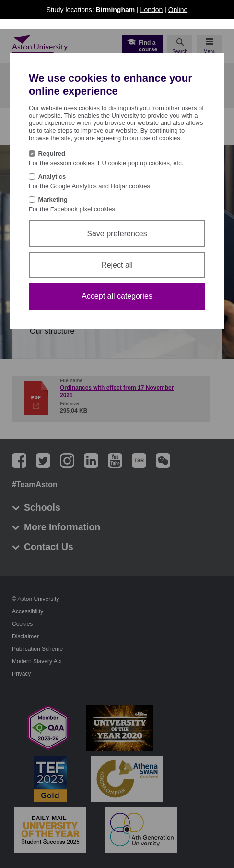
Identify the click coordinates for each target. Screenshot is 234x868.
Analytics (52, 177)
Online (178, 10)
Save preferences (117, 234)
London (152, 10)
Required (52, 153)
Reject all (117, 265)
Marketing (53, 200)
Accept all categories (117, 296)
